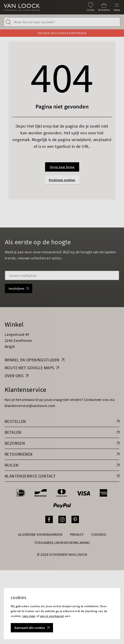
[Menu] (117, 7)
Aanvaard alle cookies (32, 628)
